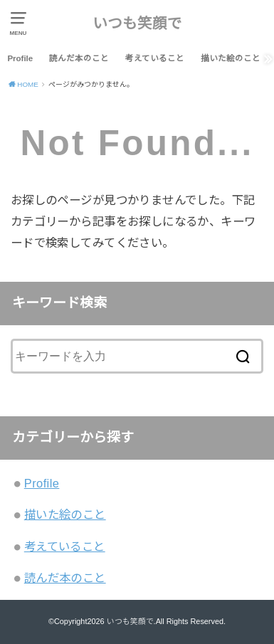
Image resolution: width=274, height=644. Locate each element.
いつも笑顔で (137, 23)
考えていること (155, 58)
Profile (20, 58)
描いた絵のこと (231, 58)
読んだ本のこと (79, 58)
